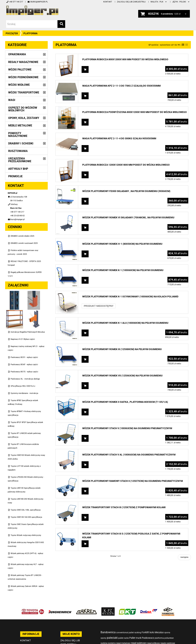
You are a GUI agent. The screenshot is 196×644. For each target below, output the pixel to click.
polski (181, 2)
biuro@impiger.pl (38, 2)
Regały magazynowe (23, 62)
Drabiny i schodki (21, 143)
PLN (159, 2)
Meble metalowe (20, 125)
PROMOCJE (15, 176)
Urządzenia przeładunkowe (20, 160)
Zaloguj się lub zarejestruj (131, 2)
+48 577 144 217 (15, 2)
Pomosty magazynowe (18, 135)
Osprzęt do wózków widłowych (23, 109)
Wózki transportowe (24, 92)
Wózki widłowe (19, 85)
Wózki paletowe (20, 70)
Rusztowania (18, 151)
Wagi (12, 100)
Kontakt (108, 2)
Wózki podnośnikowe (23, 77)
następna (184, 557)
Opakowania (17, 54)
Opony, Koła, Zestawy (24, 118)
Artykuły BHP (18, 169)
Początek (12, 33)
